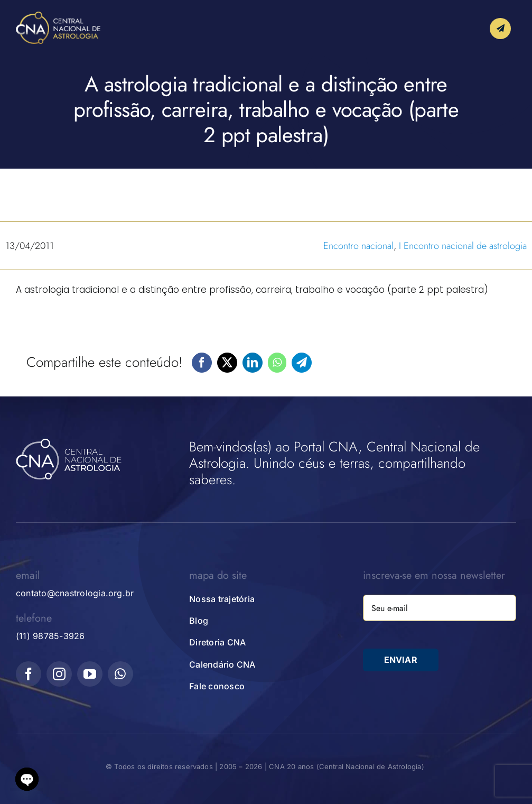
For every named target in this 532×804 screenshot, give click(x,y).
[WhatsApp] (277, 363)
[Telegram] (302, 363)
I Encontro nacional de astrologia (463, 246)
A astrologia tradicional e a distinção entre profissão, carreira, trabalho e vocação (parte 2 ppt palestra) (252, 290)
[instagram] (59, 674)
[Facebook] (202, 363)
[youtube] (90, 674)
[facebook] (29, 674)
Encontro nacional (358, 246)
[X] (227, 363)
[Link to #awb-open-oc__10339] (500, 29)
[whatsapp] (120, 674)
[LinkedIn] (253, 363)
